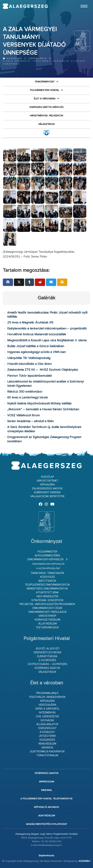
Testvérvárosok (47, 628)
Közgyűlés (47, 577)
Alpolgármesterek (47, 556)
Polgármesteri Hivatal (45, 90)
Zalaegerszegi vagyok (47, 489)
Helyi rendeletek (47, 596)
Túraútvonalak (47, 755)
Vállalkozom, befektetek (47, 496)
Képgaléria (38, 58)
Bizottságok (47, 581)
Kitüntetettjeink (47, 593)
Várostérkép (47, 616)
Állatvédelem (47, 624)
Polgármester (47, 552)
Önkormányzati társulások (47, 612)
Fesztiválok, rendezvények (47, 697)
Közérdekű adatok (47, 668)
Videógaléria (47, 705)
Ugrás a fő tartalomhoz (81, 2)
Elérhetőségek (47, 656)
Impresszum (47, 782)
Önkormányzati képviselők (45, 559)
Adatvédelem (47, 816)
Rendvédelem (47, 744)
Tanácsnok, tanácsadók (47, 573)
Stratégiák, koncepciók (47, 600)
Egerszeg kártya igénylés (47, 107)
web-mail (47, 790)
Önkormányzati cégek (47, 608)
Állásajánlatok (47, 724)
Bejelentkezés (46, 856)
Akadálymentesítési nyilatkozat (46, 824)
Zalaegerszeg (25, 6)
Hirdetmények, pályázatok (46, 116)
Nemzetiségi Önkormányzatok (47, 589)
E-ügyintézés (47, 660)
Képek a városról (47, 709)
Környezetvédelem (47, 620)
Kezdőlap (12, 58)
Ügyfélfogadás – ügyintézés (47, 664)
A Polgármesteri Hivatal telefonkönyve (46, 799)
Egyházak (47, 720)
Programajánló (47, 693)
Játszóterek (47, 736)
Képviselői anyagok (46, 807)
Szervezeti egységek (47, 653)
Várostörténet (47, 481)
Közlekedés (47, 740)
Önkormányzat (45, 82)
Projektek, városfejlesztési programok (47, 604)
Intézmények (47, 713)
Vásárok (47, 748)
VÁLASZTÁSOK (46, 124)
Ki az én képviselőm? (48, 568)
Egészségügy (47, 728)
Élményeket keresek (47, 492)
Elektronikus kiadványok (47, 752)
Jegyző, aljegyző (47, 649)
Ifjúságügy (47, 732)
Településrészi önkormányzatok (47, 585)
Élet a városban (45, 99)
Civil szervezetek (47, 717)
